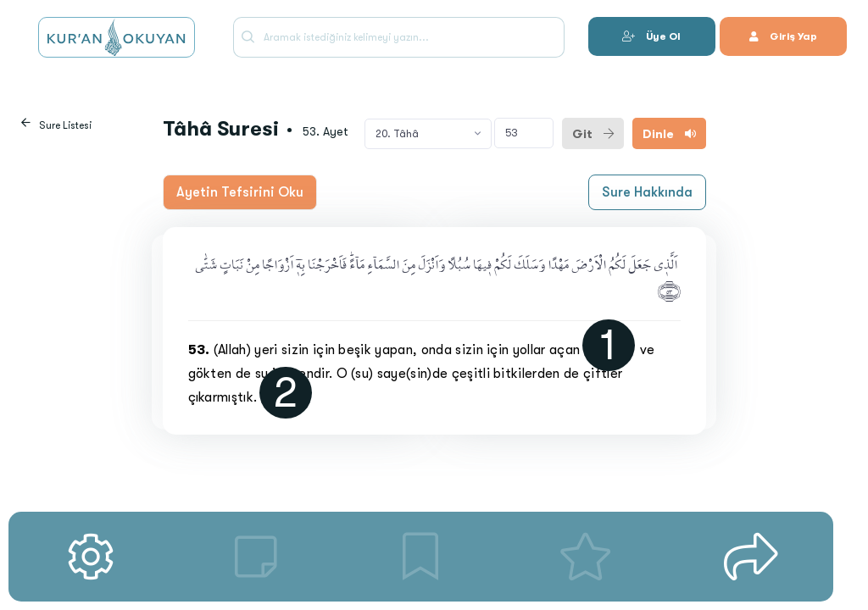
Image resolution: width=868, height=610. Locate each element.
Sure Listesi (65, 125)
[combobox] (428, 134)
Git (593, 134)
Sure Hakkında (647, 192)
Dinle (669, 134)
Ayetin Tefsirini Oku (240, 192)
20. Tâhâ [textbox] (397, 134)
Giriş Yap (783, 36)
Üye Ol (651, 36)
